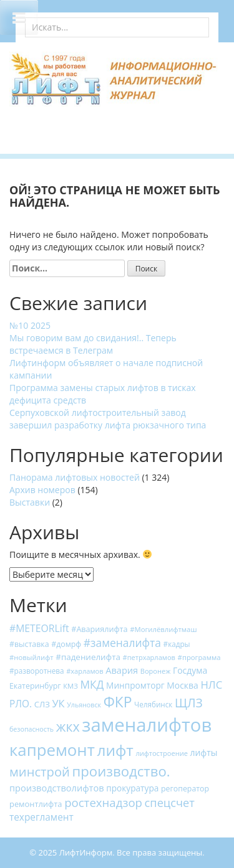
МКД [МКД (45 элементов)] (92, 684)
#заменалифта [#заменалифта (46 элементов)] (122, 643)
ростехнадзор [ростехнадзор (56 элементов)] (103, 802)
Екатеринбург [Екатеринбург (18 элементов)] (35, 686)
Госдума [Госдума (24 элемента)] (190, 670)
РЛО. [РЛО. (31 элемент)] (21, 704)
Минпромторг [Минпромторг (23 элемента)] (135, 685)
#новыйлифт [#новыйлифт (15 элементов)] (32, 657)
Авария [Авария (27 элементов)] (122, 670)
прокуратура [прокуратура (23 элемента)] (132, 788)
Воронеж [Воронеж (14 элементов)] (156, 671)
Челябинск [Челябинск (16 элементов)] (153, 704)
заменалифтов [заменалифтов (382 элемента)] (147, 725)
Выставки (30, 502)
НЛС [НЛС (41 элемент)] (211, 685)
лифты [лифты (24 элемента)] (204, 752)
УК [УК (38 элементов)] (58, 703)
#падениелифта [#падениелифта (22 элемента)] (88, 657)
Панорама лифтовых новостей (75, 477)
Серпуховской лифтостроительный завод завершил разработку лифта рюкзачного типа (108, 419)
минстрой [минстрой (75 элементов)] (40, 771)
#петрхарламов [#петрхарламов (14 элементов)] (149, 657)
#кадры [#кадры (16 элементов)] (177, 644)
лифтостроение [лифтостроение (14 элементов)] (161, 753)
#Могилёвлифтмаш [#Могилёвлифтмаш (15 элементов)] (163, 629)
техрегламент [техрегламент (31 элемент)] (41, 817)
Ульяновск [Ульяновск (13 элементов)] (84, 705)
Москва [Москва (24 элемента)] (183, 685)
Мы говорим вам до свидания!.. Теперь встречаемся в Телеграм (93, 344)
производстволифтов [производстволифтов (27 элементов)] (57, 788)
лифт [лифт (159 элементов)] (115, 750)
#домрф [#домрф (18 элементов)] (66, 644)
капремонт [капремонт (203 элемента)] (52, 750)
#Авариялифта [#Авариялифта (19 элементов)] (99, 629)
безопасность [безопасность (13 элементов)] (32, 729)
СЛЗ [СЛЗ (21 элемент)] (42, 704)
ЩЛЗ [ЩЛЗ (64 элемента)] (189, 703)
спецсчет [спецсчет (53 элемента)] (170, 803)
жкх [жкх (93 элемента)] (68, 726)
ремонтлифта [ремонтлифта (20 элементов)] (36, 804)
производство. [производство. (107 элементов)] (121, 771)
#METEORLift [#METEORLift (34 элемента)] (39, 628)
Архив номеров (42, 490)
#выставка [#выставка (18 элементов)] (29, 644)
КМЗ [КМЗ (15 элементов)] (71, 686)
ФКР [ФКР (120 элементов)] (118, 702)
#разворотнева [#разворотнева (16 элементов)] (37, 671)
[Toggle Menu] (19, 17)
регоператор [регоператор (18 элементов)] (185, 789)
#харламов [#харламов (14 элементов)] (85, 671)
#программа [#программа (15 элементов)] (199, 657)
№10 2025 (30, 325)
